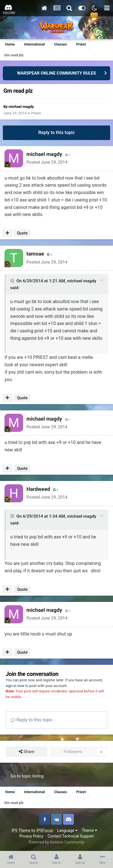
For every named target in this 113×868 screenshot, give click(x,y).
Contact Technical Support (71, 836)
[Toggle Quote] (13, 281)
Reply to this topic (57, 132)
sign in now (15, 686)
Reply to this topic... (34, 720)
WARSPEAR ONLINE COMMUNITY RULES (56, 73)
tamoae (35, 254)
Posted (47, 162)
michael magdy (21, 107)
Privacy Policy (31, 836)
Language (67, 830)
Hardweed (38, 489)
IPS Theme (21, 830)
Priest (36, 113)
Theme (89, 830)
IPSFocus (45, 830)
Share (27, 752)
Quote (22, 233)
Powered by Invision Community (56, 842)
